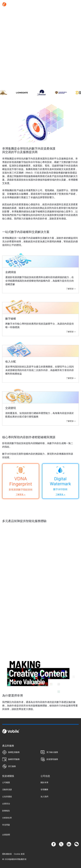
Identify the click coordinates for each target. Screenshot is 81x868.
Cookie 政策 (19, 854)
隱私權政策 (7, 854)
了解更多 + (71, 289)
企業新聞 (6, 835)
